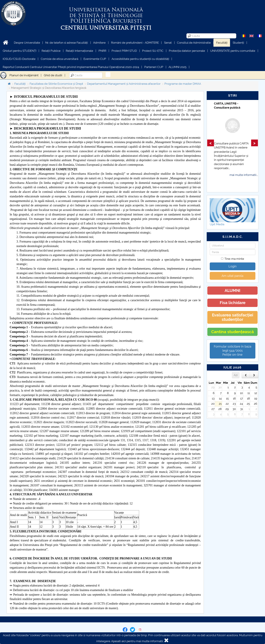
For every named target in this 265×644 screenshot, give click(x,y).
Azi (236, 375)
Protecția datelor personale (187, 51)
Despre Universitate (27, 43)
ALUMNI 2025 (177, 67)
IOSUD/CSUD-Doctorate (19, 59)
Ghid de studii (53, 75)
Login (233, 266)
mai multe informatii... (244, 175)
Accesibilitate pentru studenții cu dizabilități (140, 59)
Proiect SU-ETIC (153, 51)
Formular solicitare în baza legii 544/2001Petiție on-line (233, 350)
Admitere (99, 43)
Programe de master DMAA (183, 84)
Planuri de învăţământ (24, 75)
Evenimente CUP (95, 59)
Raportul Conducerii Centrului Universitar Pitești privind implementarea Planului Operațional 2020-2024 (71, 67)
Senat (168, 43)
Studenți (238, 43)
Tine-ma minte (233, 259)
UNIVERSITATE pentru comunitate (233, 51)
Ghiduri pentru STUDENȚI (20, 51)
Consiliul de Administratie (194, 43)
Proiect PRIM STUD (124, 51)
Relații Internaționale (79, 51)
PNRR (102, 51)
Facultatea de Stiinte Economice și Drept (56, 84)
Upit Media (217, 224)
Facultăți (222, 43)
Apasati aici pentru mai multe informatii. (137, 641)
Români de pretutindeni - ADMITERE (135, 43)
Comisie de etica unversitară (59, 59)
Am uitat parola (232, 276)
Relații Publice (51, 51)
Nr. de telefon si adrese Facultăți (67, 43)
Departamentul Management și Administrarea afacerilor (124, 84)
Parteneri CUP (154, 67)
